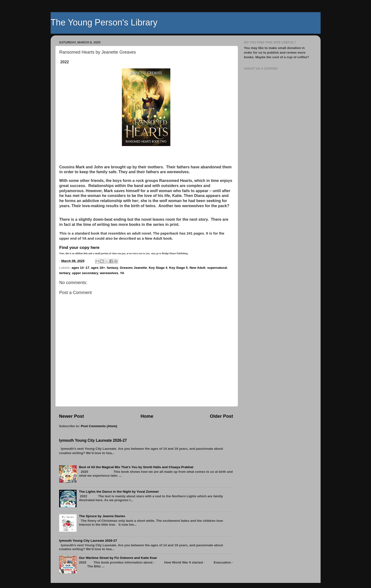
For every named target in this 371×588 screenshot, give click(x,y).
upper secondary (85, 273)
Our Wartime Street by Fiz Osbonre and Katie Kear (118, 558)
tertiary (65, 273)
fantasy (112, 268)
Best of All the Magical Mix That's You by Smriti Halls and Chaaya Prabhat (136, 467)
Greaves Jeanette (134, 268)
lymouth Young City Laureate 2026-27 (93, 440)
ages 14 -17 (81, 268)
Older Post (221, 416)
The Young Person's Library (104, 22)
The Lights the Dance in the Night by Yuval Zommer (119, 492)
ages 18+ (98, 268)
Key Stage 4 (158, 268)
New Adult (197, 268)
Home (147, 416)
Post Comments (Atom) (99, 426)
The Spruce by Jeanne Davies (102, 516)
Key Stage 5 (178, 268)
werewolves (109, 273)
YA (122, 273)
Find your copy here (79, 247)
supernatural (217, 268)
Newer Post (72, 416)
